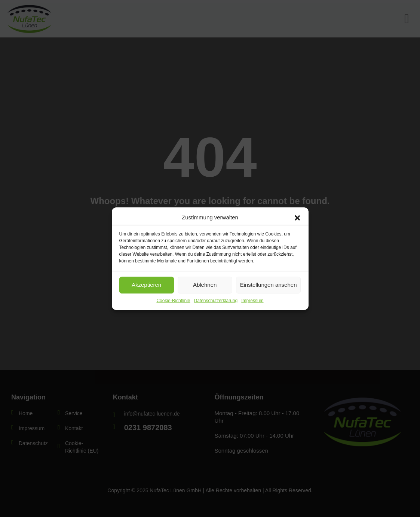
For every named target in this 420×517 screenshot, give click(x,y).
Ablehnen (205, 285)
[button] (297, 217)
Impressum (252, 300)
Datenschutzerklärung (216, 300)
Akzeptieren (146, 285)
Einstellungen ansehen (269, 285)
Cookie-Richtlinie (173, 300)
